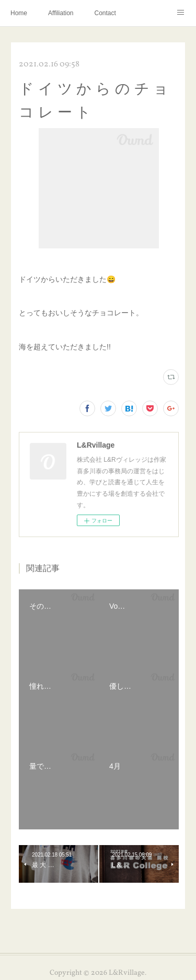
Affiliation (61, 13)
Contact (105, 13)
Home (19, 13)
